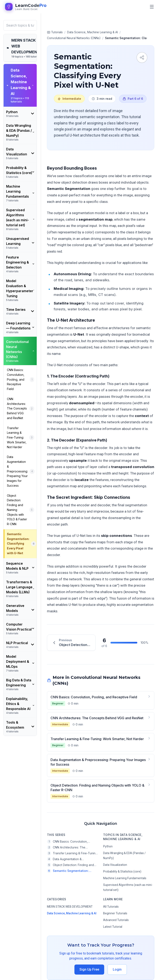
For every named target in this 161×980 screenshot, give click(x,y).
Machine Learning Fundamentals (125, 878)
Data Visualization (115, 865)
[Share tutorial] (142, 58)
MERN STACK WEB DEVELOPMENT (70, 907)
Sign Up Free (89, 969)
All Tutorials (111, 907)
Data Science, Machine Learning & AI (72, 913)
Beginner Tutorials (115, 913)
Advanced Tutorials (116, 920)
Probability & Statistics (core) (122, 871)
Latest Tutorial (113, 927)
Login (117, 969)
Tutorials (55, 32)
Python (108, 846)
